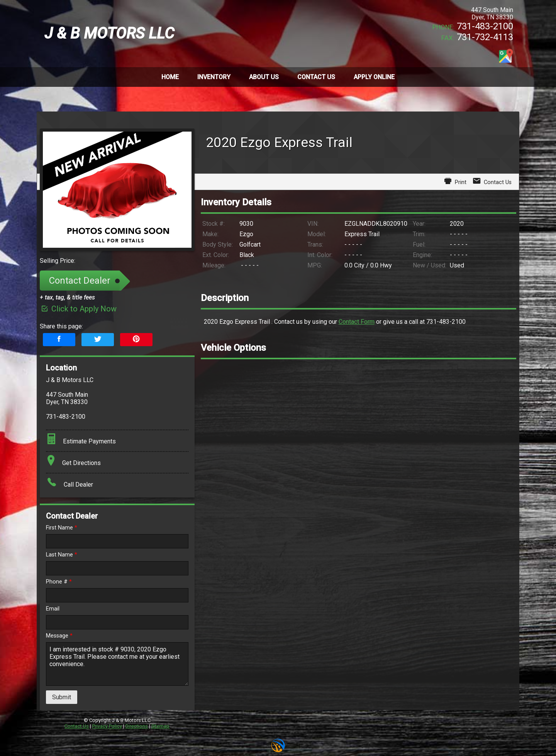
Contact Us (77, 726)
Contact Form (357, 322)
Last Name (62, 555)
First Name (62, 528)
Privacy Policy (107, 726)
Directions (137, 726)
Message (59, 636)
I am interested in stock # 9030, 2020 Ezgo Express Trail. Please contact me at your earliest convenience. (117, 664)
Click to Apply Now (78, 309)
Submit (62, 697)
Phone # (59, 582)
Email (53, 609)
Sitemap (160, 726)
